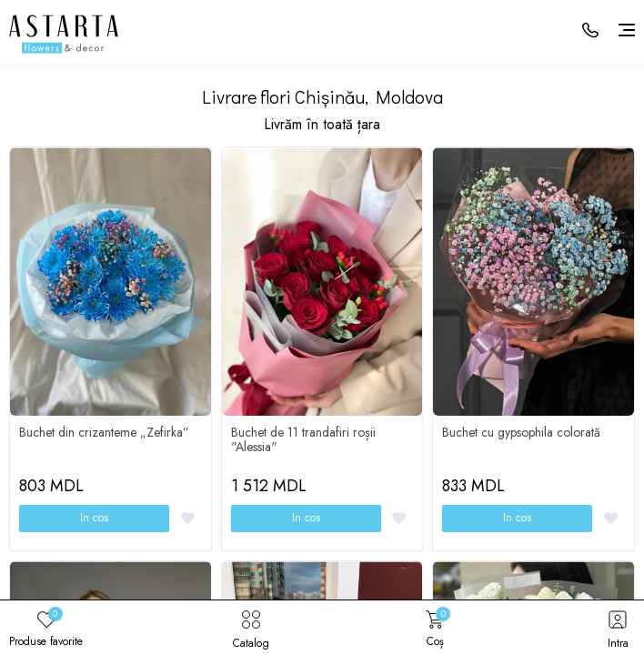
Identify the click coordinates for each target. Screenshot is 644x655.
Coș (435, 628)
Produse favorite (46, 628)
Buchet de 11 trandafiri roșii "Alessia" (303, 439)
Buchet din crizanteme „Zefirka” (104, 432)
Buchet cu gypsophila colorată (521, 432)
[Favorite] (188, 518)
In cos (94, 518)
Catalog (251, 628)
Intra (618, 628)
